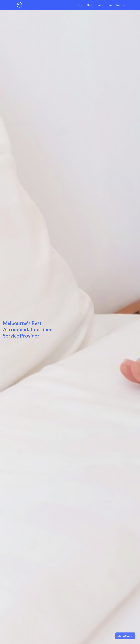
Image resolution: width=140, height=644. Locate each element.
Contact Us (121, 5)
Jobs (110, 5)
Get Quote (125, 636)
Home (80, 5)
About (90, 5)
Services (100, 5)
